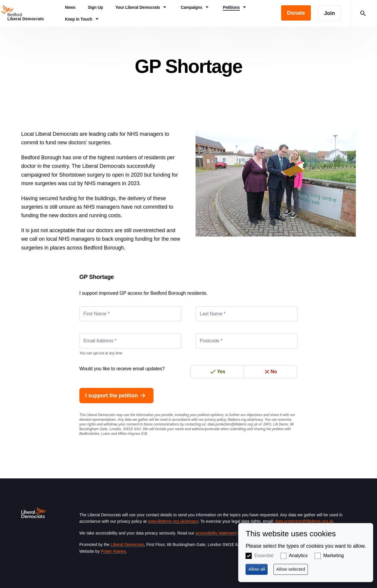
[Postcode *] (247, 341)
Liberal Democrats (127, 545)
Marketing (333, 556)
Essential (264, 556)
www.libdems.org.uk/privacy (173, 521)
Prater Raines (114, 551)
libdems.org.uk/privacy (245, 420)
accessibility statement (216, 533)
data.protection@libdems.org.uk (233, 424)
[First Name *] (130, 314)
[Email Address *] (130, 341)
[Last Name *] (247, 314)
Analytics (298, 556)
